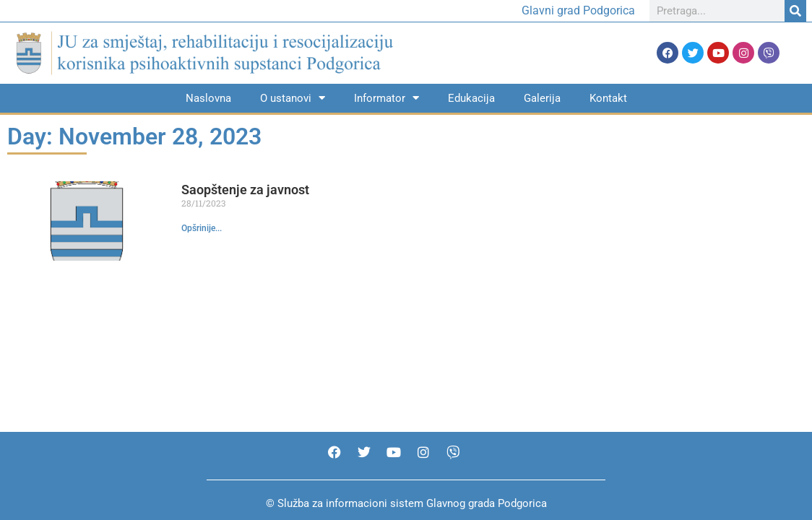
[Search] (795, 11)
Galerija (542, 98)
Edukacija (471, 98)
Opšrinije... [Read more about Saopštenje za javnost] (202, 228)
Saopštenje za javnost (245, 190)
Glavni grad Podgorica (578, 10)
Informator (386, 98)
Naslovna (208, 98)
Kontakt (608, 98)
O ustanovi (293, 98)
